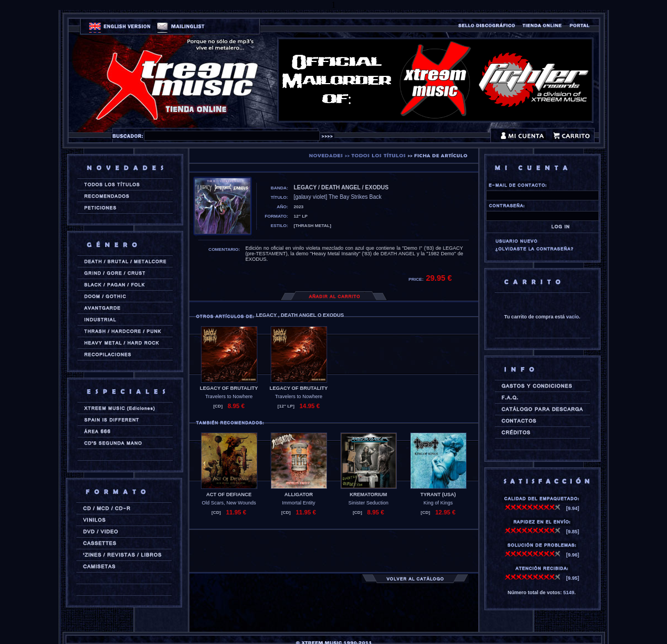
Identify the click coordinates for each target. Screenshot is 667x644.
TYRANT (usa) (438, 494)
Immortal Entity (298, 503)
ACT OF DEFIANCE (229, 494)
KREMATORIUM (369, 494)
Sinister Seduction (368, 503)
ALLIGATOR (299, 494)
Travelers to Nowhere (229, 396)
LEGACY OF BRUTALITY (229, 388)
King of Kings (438, 503)
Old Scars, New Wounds (229, 503)
